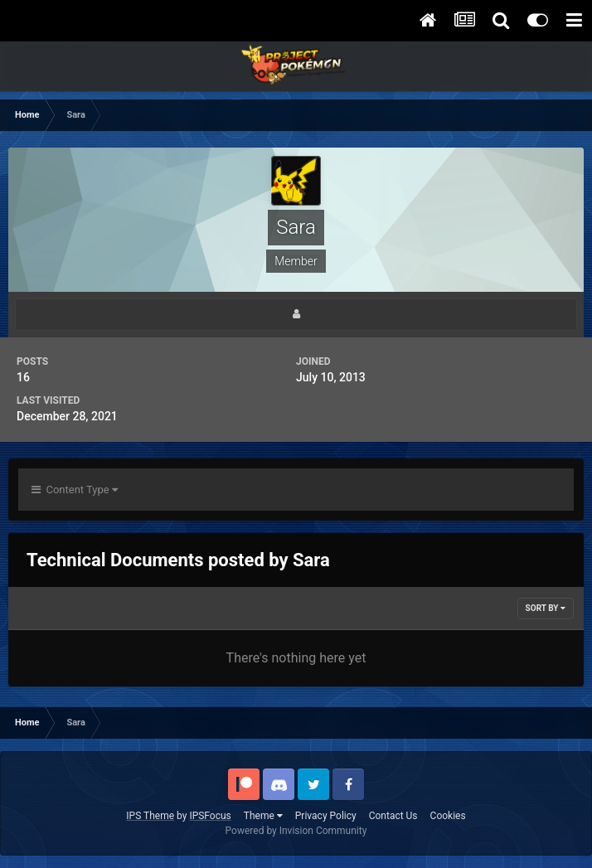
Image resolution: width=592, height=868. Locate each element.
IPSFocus (210, 816)
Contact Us (393, 816)
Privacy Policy (326, 816)
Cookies (448, 816)
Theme (263, 816)
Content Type (75, 490)
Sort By (546, 608)
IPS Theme (150, 816)
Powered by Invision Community (296, 831)
